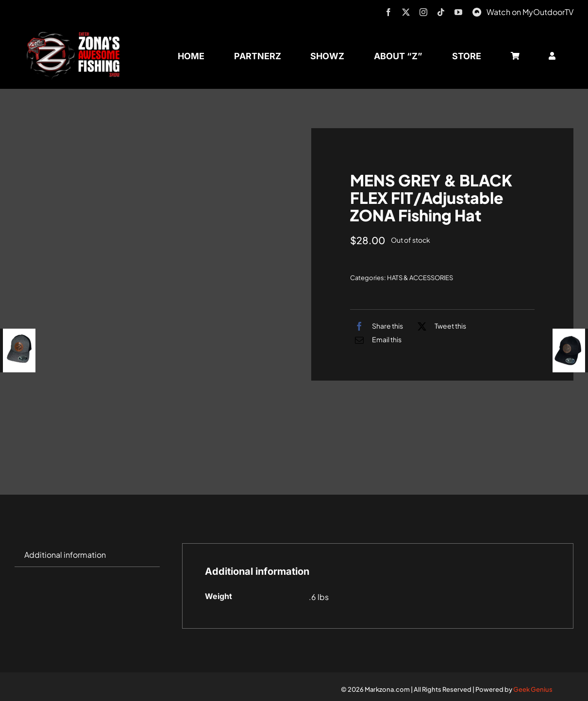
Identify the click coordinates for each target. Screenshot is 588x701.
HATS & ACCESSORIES (420, 278)
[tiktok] (441, 12)
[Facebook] (377, 326)
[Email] (376, 340)
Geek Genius (533, 689)
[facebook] (388, 12)
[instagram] (423, 12)
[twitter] (406, 12)
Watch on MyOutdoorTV (530, 12)
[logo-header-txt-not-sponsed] (76, 35)
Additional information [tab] (65, 555)
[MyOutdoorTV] (477, 11)
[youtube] (458, 12)
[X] (439, 326)
